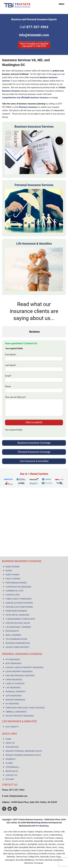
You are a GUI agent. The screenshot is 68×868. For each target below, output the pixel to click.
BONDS (9, 571)
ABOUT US (10, 743)
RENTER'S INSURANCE (15, 700)
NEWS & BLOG (12, 771)
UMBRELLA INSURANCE (16, 712)
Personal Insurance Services (34, 185)
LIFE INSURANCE (13, 688)
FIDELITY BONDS (13, 579)
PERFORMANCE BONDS (16, 583)
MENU (60, 4)
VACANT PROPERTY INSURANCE (20, 716)
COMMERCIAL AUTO (15, 591)
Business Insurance (28, 107)
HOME (8, 739)
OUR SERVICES (12, 747)
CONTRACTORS (12, 595)
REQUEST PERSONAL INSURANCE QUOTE (24, 751)
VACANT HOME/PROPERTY (17, 647)
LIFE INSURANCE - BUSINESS (18, 627)
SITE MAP (10, 779)
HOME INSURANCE (14, 680)
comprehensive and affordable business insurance (25, 98)
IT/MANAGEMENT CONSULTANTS (20, 619)
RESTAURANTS (12, 631)
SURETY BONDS (12, 575)
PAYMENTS (10, 759)
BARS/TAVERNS (13, 567)
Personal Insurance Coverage (34, 452)
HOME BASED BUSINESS (16, 611)
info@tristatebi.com (34, 35)
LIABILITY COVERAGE (15, 683)
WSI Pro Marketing (40, 826)
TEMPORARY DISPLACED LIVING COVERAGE (25, 708)
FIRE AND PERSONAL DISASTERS (20, 676)
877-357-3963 (37, 27)
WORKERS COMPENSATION (18, 643)
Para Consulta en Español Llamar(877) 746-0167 (34, 45)
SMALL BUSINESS (13, 635)
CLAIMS (9, 763)
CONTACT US (11, 775)
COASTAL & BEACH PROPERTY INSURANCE (24, 667)
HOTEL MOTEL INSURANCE (18, 615)
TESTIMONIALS (12, 767)
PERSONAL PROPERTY (16, 692)
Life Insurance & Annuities (34, 244)
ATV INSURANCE (13, 659)
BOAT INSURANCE (14, 663)
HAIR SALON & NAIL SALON (18, 623)
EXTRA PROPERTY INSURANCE (19, 671)
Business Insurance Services (34, 127)
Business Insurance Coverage (34, 443)
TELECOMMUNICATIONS (16, 639)
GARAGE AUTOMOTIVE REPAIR (19, 603)
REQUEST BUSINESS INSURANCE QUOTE (23, 755)
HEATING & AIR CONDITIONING (19, 607)
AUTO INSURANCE (14, 696)
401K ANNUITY (12, 727)
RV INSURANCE (12, 704)
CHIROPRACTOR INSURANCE (18, 587)
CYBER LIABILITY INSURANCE (19, 599)
